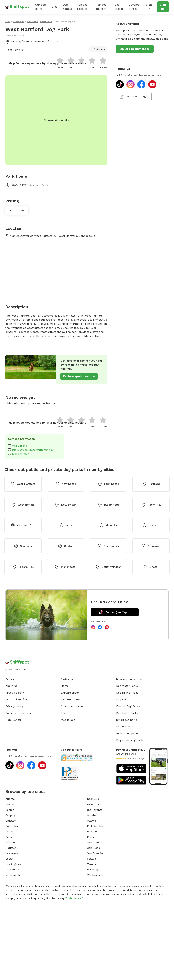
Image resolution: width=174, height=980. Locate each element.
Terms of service (16, 699)
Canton (66, 546)
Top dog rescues (82, 7)
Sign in (149, 7)
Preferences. (74, 898)
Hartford (151, 484)
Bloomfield (108, 505)
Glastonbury (108, 546)
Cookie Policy (147, 894)
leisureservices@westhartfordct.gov (31, 450)
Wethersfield (23, 505)
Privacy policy (14, 706)
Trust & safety (15, 693)
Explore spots (70, 693)
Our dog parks (40, 7)
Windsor (151, 525)
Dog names (67, 7)
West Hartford (23, 484)
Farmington (108, 484)
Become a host (134, 7)
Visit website (18, 446)
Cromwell (151, 546)
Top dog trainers (101, 7)
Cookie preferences (18, 713)
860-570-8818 (19, 454)
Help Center (13, 720)
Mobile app (68, 720)
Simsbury (23, 546)
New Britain (66, 505)
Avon (66, 525)
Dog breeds (119, 7)
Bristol (151, 567)
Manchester (66, 567)
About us (11, 686)
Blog (55, 7)
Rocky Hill (151, 505)
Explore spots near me (79, 376)
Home (65, 686)
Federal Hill (23, 567)
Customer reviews (73, 706)
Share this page (134, 97)
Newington (66, 484)
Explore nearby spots (135, 49)
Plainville (108, 525)
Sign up (163, 7)
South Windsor (108, 567)
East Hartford (23, 525)
